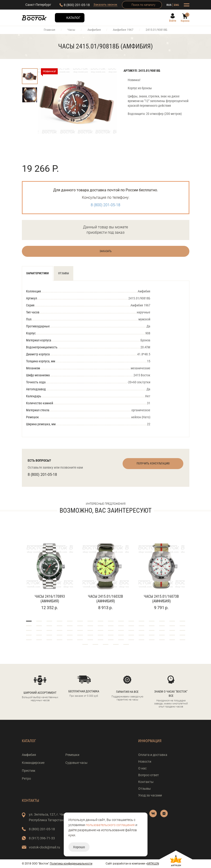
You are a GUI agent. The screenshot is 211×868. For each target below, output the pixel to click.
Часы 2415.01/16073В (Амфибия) (161, 599)
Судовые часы (76, 763)
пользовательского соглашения (110, 825)
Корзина (185, 21)
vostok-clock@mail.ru (44, 847)
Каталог (73, 18)
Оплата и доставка (153, 755)
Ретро (26, 779)
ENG (177, 5)
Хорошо (79, 847)
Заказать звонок (105, 5)
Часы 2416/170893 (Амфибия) (50, 599)
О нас (142, 768)
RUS (169, 5)
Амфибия (94, 30)
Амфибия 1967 (123, 30)
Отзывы (64, 273)
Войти (173, 21)
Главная (49, 30)
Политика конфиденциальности (71, 864)
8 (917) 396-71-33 (42, 838)
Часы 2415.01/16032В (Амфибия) (105, 599)
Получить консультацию (153, 463)
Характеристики (37, 273)
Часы (71, 30)
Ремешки (72, 755)
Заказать (106, 251)
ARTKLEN (153, 864)
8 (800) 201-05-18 (77, 5)
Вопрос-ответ (149, 775)
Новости (145, 762)
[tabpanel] (50, 570)
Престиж (29, 771)
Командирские (33, 763)
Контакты (146, 782)
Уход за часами (150, 795)
